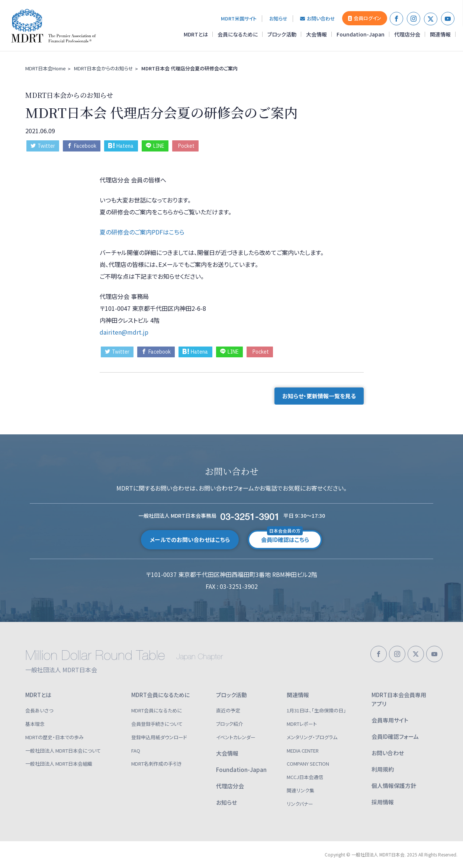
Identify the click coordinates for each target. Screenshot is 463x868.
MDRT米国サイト (239, 18)
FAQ (136, 751)
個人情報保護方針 (394, 786)
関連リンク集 (300, 790)
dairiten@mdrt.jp (124, 332)
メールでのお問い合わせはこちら (190, 540)
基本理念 (35, 724)
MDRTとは (196, 34)
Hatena (121, 146)
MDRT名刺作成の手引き (157, 764)
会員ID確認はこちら (285, 537)
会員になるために (238, 34)
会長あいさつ (39, 710)
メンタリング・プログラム (312, 737)
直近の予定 (228, 710)
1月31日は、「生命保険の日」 (316, 710)
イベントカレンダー (236, 737)
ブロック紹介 (229, 724)
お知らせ (278, 18)
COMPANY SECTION (308, 764)
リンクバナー (300, 804)
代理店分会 (407, 34)
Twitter (43, 146)
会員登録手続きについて (157, 724)
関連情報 (440, 34)
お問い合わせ (318, 18)
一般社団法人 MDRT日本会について (63, 751)
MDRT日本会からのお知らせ (104, 68)
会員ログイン (365, 18)
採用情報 (383, 802)
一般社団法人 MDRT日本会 (57, 26)
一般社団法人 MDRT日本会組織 (59, 764)
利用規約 (383, 769)
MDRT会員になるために (160, 695)
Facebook (82, 146)
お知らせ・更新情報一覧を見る (319, 396)
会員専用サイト (390, 720)
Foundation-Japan (361, 34)
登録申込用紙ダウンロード (159, 737)
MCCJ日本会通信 (305, 777)
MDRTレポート (302, 724)
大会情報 (316, 34)
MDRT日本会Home (46, 68)
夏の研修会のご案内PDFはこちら (142, 232)
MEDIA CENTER (303, 751)
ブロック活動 (282, 34)
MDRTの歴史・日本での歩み (54, 737)
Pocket (186, 146)
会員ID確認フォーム (395, 736)
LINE (155, 146)
